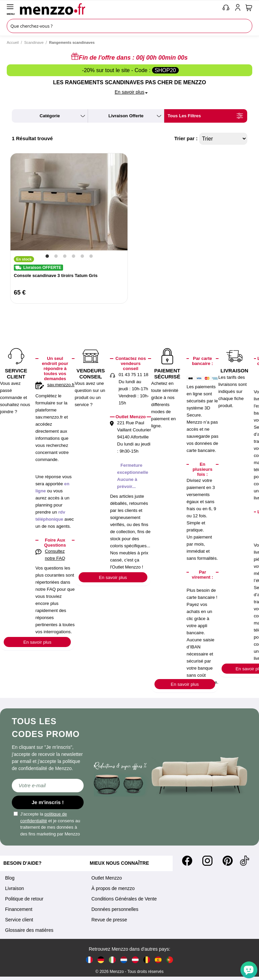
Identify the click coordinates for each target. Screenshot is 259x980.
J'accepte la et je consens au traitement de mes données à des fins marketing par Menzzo (47, 824)
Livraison (15, 888)
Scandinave (34, 42)
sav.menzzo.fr (61, 385)
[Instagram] (207, 861)
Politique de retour (24, 899)
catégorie (50, 116)
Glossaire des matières (29, 930)
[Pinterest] (228, 861)
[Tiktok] (244, 861)
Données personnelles (115, 909)
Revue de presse (109, 920)
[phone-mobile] (226, 9)
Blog (10, 878)
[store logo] (120, 9)
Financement (19, 909)
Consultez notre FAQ (55, 555)
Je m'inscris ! (48, 802)
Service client (19, 920)
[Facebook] (187, 861)
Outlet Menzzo (107, 878)
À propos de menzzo (113, 888)
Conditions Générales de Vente (124, 899)
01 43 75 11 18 (134, 375)
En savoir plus (37, 642)
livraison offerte (126, 116)
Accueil (13, 42)
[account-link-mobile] (239, 9)
